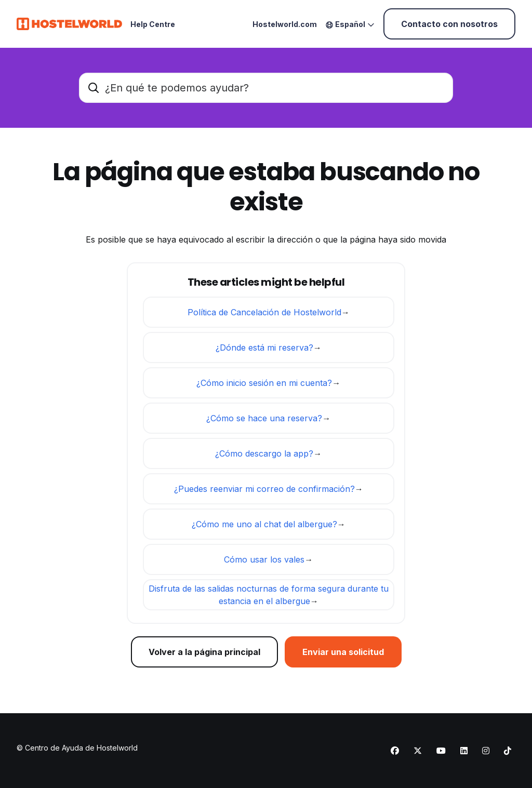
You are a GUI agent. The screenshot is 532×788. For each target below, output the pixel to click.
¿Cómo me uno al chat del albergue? (264, 524)
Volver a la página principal (204, 652)
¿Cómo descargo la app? (264, 453)
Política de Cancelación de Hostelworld (264, 312)
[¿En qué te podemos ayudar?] (266, 88)
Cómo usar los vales (264, 559)
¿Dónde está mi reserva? (264, 348)
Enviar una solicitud (343, 652)
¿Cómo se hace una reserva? (264, 418)
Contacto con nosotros (449, 24)
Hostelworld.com (285, 24)
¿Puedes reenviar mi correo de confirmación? (264, 489)
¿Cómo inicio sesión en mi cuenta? (264, 383)
